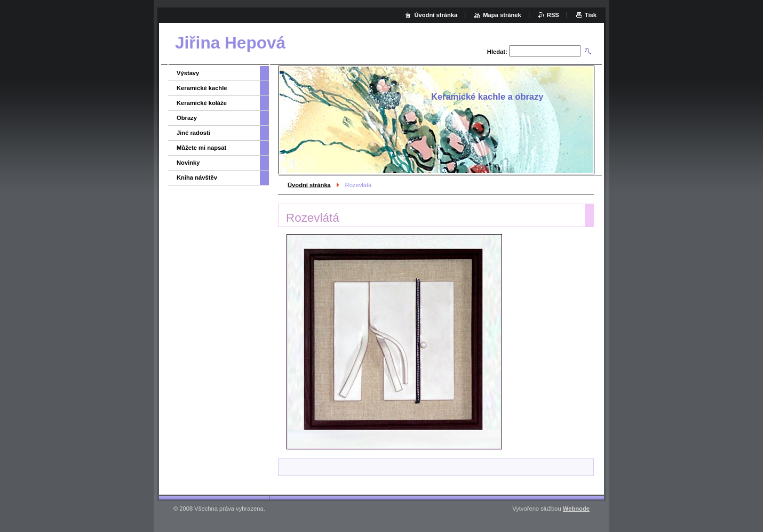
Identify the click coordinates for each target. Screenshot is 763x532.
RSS (553, 15)
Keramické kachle (202, 88)
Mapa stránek (502, 15)
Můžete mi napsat (201, 148)
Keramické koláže (202, 103)
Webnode (576, 509)
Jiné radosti (193, 133)
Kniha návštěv (197, 178)
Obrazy (187, 118)
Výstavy (188, 73)
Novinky (188, 163)
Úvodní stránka (309, 185)
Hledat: (497, 52)
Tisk (591, 15)
